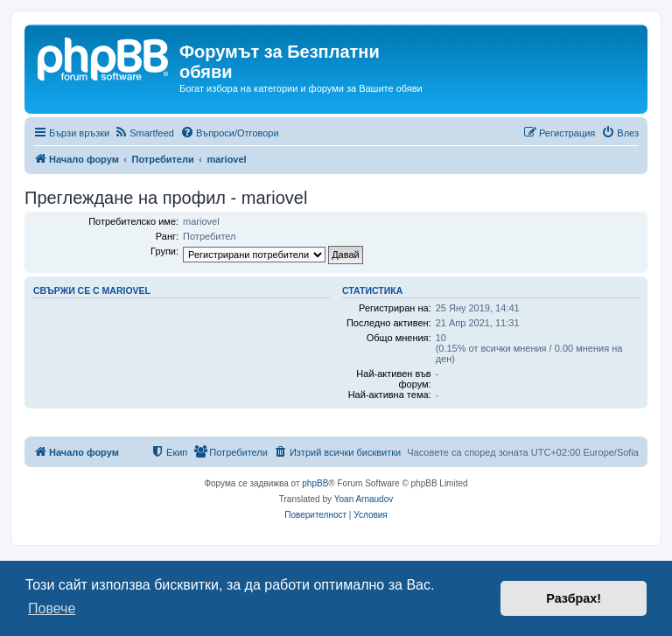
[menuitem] (144, 133)
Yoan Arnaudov (364, 499)
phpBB (315, 483)
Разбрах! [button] (574, 598)
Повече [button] (52, 608)
